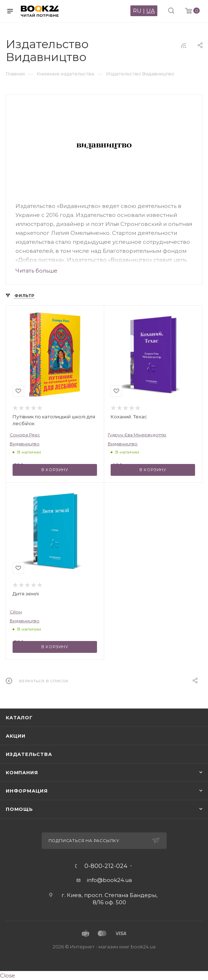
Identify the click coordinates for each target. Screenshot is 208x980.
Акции (16, 736)
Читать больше (36, 271)
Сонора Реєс (25, 435)
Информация (27, 791)
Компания (22, 772)
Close (8, 976)
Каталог (19, 717)
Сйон (16, 612)
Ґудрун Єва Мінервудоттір (137, 435)
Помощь (19, 809)
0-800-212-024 (106, 866)
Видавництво (25, 444)
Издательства (29, 754)
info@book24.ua (109, 880)
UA (151, 11)
